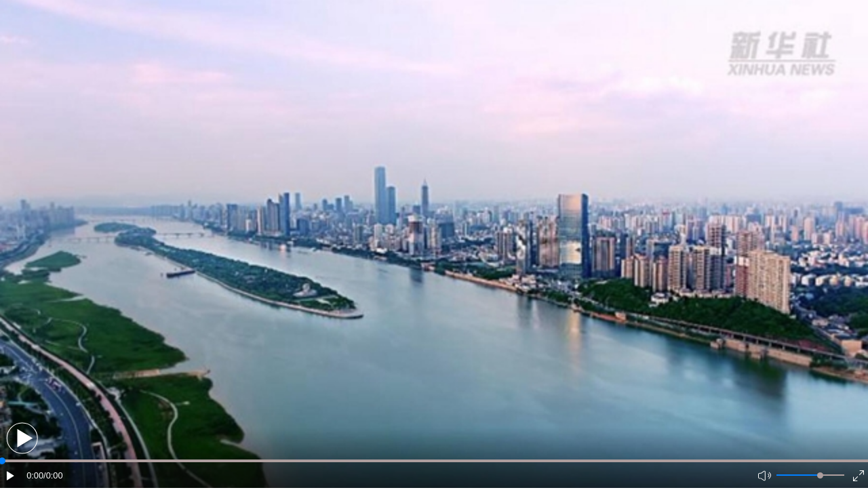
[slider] (820, 475)
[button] (22, 438)
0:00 (35, 475)
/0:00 (53, 475)
